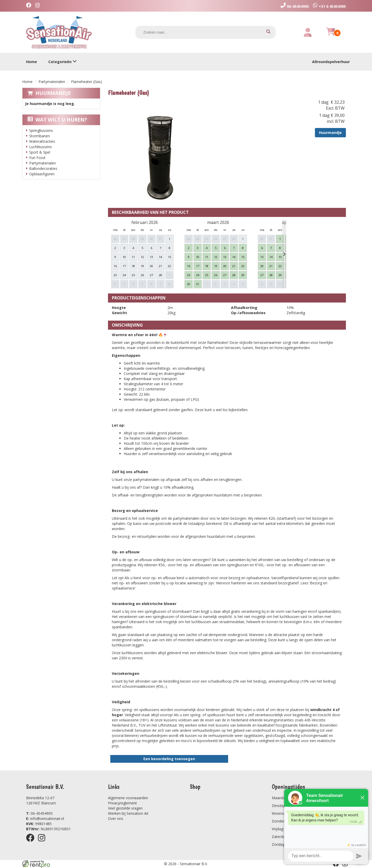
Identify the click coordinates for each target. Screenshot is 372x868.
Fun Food (37, 158)
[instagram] (39, 6)
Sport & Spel (40, 152)
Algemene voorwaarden (128, 798)
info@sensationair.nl (45, 818)
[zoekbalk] (206, 32)
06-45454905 (39, 813)
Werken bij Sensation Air (128, 813)
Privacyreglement (122, 803)
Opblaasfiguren (42, 174)
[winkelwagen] (331, 35)
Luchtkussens (41, 147)
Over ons (116, 818)
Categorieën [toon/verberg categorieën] (63, 62)
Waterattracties (42, 141)
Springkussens (41, 130)
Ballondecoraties (43, 168)
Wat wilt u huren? (57, 120)
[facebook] (30, 6)
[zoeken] (268, 32)
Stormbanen (40, 136)
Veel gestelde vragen (125, 808)
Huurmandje (53, 93)
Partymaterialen (52, 82)
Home (32, 62)
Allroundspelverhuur (331, 62)
